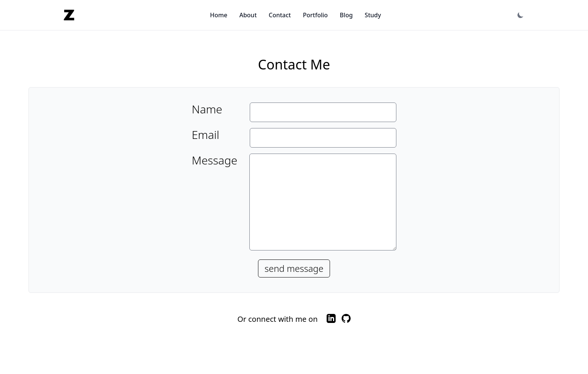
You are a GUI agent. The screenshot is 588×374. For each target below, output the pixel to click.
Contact (280, 15)
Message (214, 161)
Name (207, 109)
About (248, 15)
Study (373, 15)
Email (205, 135)
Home (219, 15)
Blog (346, 15)
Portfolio (315, 15)
